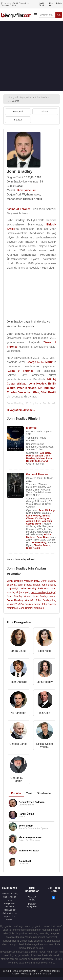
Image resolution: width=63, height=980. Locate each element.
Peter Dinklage (47, 510)
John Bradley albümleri (32, 608)
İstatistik (18, 120)
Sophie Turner (34, 524)
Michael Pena (44, 458)
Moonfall (32, 428)
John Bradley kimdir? (20, 600)
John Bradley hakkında (34, 589)
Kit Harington (43, 518)
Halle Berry (45, 453)
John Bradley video (18, 596)
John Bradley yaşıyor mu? (23, 581)
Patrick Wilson (35, 456)
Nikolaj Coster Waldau (45, 745)
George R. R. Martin (18, 779)
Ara (59, 15)
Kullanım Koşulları (41, 974)
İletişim (59, 3)
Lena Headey (34, 516)
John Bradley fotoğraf (43, 592)
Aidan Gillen (33, 521)
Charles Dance (42, 545)
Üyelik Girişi (42, 4)
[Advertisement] (32, 56)
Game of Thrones (37, 474)
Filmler (45, 112)
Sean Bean (43, 537)
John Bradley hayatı (29, 585)
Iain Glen (47, 521)
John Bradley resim (44, 596)
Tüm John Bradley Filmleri (21, 559)
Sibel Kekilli (33, 548)
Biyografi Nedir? (32, 898)
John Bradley (39, 543)
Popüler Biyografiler (32, 905)
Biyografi (18, 112)
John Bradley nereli (29, 604)
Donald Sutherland (37, 461)
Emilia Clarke (18, 651)
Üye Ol (51, 4)
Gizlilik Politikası (21, 974)
